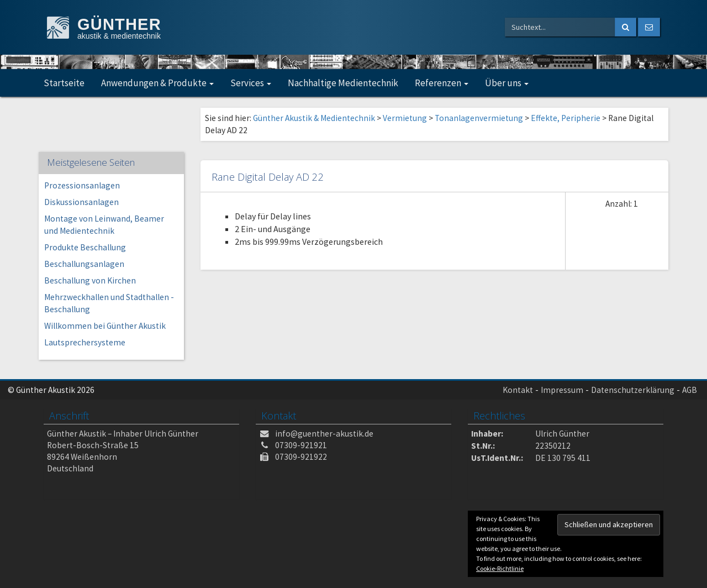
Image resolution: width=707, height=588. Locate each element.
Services (251, 83)
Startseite (64, 83)
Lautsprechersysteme (85, 342)
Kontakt (518, 390)
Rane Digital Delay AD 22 (268, 177)
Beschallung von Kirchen (90, 280)
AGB (690, 390)
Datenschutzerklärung (633, 390)
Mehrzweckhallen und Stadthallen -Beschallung (109, 303)
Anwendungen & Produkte (157, 83)
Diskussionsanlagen (81, 202)
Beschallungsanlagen (84, 264)
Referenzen (442, 83)
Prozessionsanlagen (82, 185)
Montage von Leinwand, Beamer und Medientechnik (104, 225)
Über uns (507, 83)
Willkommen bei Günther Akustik (105, 326)
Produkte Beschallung (85, 247)
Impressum (562, 390)
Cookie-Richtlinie (500, 568)
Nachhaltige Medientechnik (343, 83)
